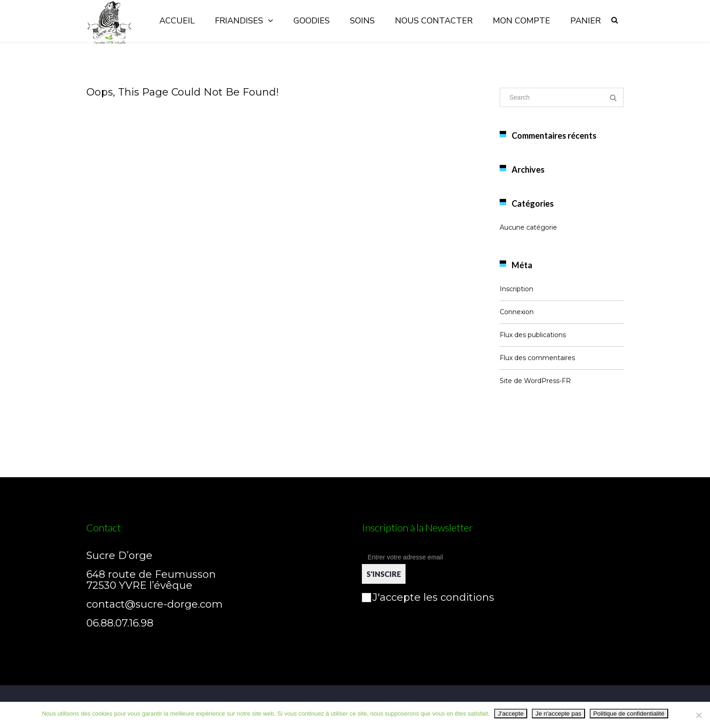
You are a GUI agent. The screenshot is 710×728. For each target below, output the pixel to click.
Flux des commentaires (537, 358)
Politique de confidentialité (629, 714)
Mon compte (521, 21)
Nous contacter (434, 21)
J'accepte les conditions (428, 597)
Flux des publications (533, 335)
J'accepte (511, 714)
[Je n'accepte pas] (699, 715)
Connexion (517, 312)
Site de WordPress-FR (535, 381)
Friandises (239, 21)
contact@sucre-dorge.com (155, 604)
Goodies (312, 21)
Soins (362, 21)
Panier (586, 21)
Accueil (177, 21)
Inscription (516, 289)
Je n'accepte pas (558, 714)
